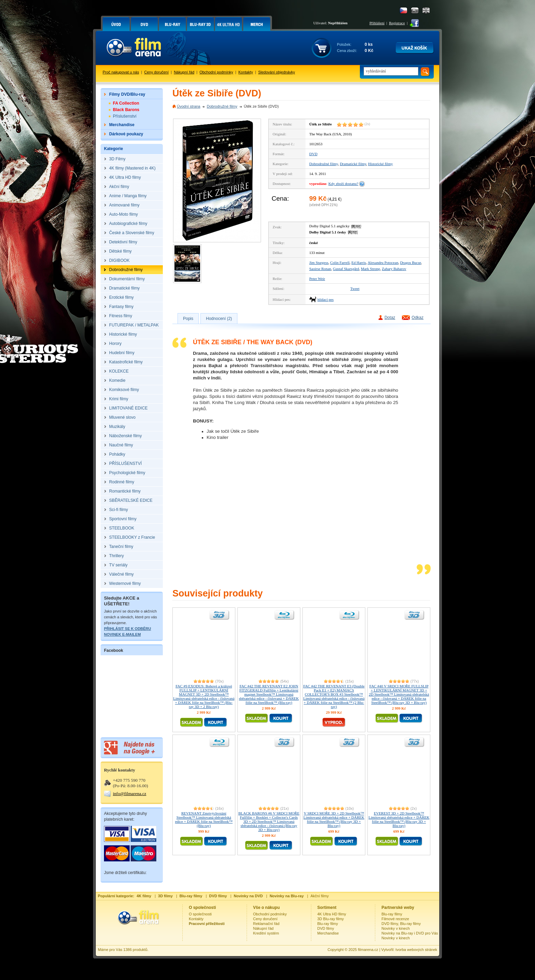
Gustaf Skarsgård (346, 269)
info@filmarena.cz (130, 794)
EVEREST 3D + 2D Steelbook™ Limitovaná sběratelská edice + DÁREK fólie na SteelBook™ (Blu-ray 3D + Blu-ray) (399, 819)
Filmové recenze (395, 919)
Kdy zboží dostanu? (343, 184)
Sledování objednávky (277, 72)
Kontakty (246, 72)
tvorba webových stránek (416, 950)
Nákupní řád (184, 72)
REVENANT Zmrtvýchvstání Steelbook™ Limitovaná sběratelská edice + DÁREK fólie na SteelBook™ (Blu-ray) (204, 819)
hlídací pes (325, 299)
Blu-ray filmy (328, 924)
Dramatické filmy (353, 164)
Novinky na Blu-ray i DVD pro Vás (410, 933)
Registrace (397, 23)
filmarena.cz (368, 950)
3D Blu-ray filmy (331, 919)
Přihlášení (377, 23)
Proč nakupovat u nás (121, 72)
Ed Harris (358, 263)
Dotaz (390, 318)
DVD (313, 154)
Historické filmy (380, 164)
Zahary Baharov (394, 269)
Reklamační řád (266, 924)
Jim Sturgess (319, 263)
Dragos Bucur (411, 263)
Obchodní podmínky (216, 72)
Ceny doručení (157, 72)
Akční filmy (320, 896)
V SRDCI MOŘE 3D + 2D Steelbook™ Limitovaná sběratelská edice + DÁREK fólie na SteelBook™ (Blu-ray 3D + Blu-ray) (334, 819)
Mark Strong (370, 269)
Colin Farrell (340, 263)
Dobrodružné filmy (222, 106)
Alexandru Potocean (383, 263)
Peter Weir (317, 279)
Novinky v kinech (396, 928)
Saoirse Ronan (320, 269)
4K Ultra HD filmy (332, 914)
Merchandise (328, 933)
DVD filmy (326, 928)
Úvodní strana (188, 106)
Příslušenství (125, 116)
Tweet (355, 288)
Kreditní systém (266, 933)
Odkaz (417, 318)
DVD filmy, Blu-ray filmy (401, 924)
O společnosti (200, 914)
